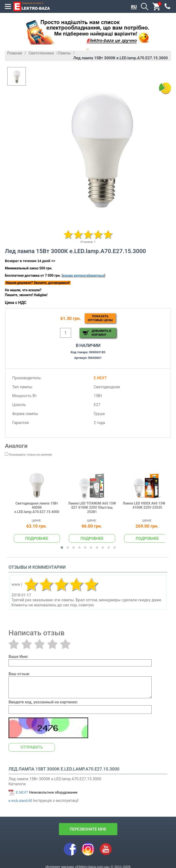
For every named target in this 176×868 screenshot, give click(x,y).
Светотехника (41, 53)
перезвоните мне (88, 829)
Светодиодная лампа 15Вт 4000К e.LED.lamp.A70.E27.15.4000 (37, 508)
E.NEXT (22, 792)
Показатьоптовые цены (100, 318)
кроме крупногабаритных (83, 275)
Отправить (32, 747)
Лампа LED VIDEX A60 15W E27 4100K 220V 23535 (147, 505)
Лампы (65, 53)
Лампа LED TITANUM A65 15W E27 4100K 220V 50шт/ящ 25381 (92, 508)
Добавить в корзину (102, 333)
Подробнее (37, 538)
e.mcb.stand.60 (20, 801)
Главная (15, 53)
